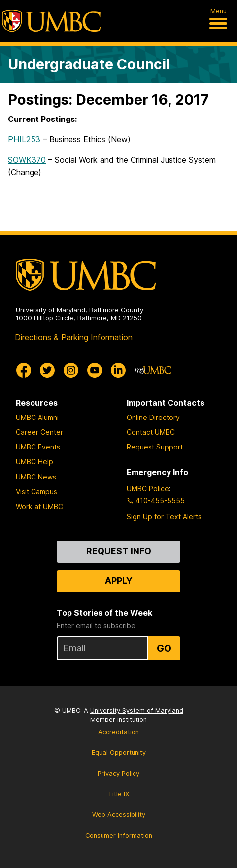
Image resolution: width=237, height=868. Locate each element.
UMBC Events (38, 447)
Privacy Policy (118, 773)
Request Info (119, 551)
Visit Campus (36, 492)
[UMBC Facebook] (24, 370)
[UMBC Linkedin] (118, 370)
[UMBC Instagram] (71, 370)
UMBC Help (34, 462)
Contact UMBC (151, 432)
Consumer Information (119, 835)
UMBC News (36, 477)
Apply (119, 581)
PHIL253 (24, 139)
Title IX (118, 794)
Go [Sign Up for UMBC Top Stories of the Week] (164, 648)
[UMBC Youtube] (95, 370)
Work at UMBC (39, 506)
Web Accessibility (119, 815)
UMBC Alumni (37, 417)
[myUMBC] (153, 370)
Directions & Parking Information (74, 337)
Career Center (39, 432)
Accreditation (118, 732)
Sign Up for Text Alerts (164, 517)
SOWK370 (27, 160)
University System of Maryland (137, 710)
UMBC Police (148, 489)
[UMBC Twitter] (47, 370)
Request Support (155, 447)
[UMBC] (51, 21)
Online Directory (153, 417)
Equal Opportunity (119, 753)
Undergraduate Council (89, 64)
